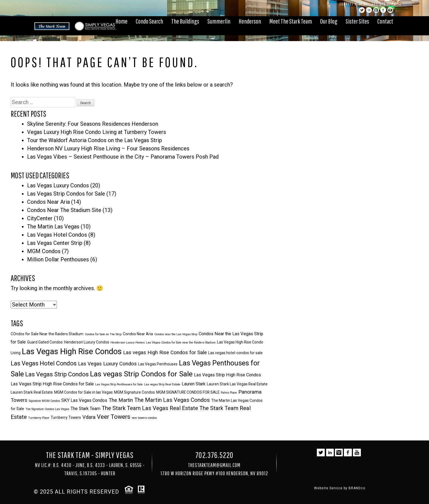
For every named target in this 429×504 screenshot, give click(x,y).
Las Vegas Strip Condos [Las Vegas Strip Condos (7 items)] (57, 374)
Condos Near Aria (48, 202)
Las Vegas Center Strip (55, 243)
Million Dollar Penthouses (58, 259)
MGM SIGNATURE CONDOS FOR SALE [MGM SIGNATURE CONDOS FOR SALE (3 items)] (188, 392)
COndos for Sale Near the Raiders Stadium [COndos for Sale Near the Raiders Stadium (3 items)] (47, 334)
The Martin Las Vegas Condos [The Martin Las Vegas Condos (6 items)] (172, 400)
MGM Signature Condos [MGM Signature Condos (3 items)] (134, 392)
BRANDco (357, 488)
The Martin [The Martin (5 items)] (121, 400)
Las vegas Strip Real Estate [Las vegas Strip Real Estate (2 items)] (162, 384)
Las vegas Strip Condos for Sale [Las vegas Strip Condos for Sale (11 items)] (141, 374)
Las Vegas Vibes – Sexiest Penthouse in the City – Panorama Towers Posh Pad (123, 157)
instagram (376, 10)
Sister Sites (357, 21)
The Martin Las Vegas (53, 227)
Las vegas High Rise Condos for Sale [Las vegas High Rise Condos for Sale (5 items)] (165, 353)
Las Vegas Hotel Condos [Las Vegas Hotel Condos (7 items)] (44, 363)
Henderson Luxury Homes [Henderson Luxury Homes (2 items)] (128, 343)
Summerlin (219, 21)
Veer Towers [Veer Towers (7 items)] (114, 417)
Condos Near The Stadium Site (64, 210)
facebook (383, 10)
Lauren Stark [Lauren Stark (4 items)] (194, 384)
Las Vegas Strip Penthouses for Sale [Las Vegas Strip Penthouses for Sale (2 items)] (119, 384)
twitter (362, 10)
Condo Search (149, 21)
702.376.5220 (384, 4)
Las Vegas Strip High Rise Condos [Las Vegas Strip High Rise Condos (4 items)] (227, 375)
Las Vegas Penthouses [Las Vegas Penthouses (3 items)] (158, 364)
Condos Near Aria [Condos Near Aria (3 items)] (138, 334)
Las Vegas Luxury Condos (58, 185)
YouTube (390, 10)
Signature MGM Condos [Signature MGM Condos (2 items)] (44, 401)
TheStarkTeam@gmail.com (214, 465)
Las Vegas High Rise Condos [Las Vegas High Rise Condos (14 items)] (72, 351)
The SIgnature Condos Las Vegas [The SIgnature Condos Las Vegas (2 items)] (47, 409)
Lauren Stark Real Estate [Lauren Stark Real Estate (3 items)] (32, 392)
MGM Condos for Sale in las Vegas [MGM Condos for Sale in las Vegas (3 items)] (83, 392)
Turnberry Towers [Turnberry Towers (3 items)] (66, 417)
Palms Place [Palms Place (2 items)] (229, 393)
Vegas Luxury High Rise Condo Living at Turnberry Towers (97, 132)
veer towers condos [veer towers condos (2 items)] (144, 418)
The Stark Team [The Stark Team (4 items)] (85, 409)
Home (121, 21)
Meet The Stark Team (291, 21)
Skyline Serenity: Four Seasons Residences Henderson (93, 124)
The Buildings (185, 21)
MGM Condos (44, 251)
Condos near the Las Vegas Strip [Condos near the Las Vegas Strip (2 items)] (176, 334)
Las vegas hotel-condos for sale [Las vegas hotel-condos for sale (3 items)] (235, 353)
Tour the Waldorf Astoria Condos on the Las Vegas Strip (95, 140)
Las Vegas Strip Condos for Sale (66, 194)
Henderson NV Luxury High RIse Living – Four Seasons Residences (108, 148)
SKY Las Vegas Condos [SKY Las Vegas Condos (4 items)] (84, 400)
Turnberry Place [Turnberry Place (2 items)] (39, 418)
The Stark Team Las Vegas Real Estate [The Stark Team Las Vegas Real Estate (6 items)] (150, 408)
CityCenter (40, 218)
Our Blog (329, 21)
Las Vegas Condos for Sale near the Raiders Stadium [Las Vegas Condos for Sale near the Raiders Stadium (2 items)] (181, 343)
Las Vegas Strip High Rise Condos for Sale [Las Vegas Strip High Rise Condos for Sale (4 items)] (52, 384)
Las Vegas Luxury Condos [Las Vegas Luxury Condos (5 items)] (107, 364)
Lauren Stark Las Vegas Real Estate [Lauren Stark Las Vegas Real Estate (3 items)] (237, 384)
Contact (385, 21)
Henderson (250, 21)
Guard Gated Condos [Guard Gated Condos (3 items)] (45, 342)
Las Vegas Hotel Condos (57, 235)
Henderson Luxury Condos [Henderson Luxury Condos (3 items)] (87, 342)
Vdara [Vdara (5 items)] (89, 417)
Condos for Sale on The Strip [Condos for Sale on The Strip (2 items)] (103, 334)
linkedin (369, 10)
